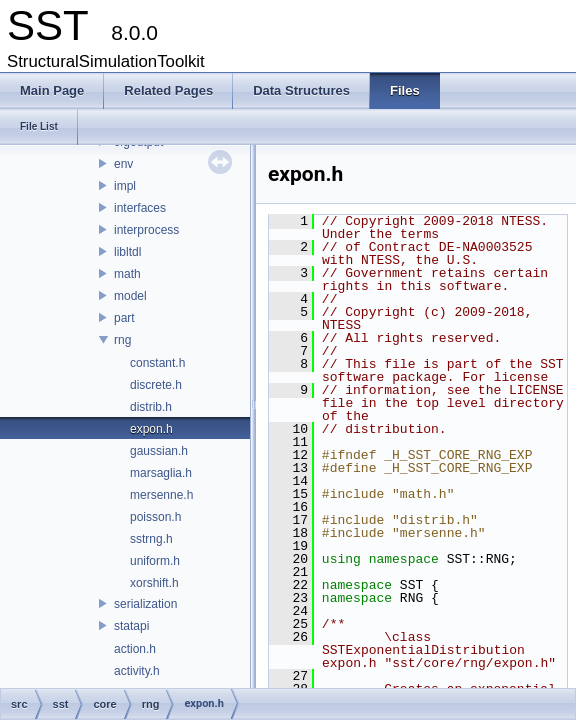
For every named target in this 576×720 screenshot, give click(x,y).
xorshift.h (154, 583)
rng (122, 340)
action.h (135, 649)
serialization (145, 604)
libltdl (127, 252)
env (123, 164)
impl (125, 186)
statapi (131, 626)
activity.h (137, 671)
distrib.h (151, 407)
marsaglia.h (161, 473)
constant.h (157, 363)
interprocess (146, 230)
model (130, 296)
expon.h (151, 429)
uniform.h (155, 561)
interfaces (140, 208)
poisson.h (155, 517)
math (127, 274)
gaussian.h (159, 451)
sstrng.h (151, 539)
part (124, 318)
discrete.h (156, 385)
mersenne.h (161, 495)
